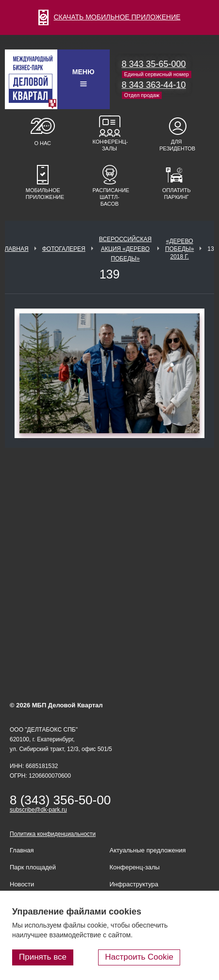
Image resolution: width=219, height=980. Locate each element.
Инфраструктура (134, 884)
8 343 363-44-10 (154, 85)
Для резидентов (176, 145)
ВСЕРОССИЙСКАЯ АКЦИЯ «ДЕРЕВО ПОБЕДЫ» (125, 249)
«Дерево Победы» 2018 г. (179, 249)
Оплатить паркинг (177, 194)
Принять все (43, 957)
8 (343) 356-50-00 (60, 800)
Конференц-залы (110, 145)
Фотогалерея (64, 249)
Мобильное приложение (43, 194)
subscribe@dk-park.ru (38, 810)
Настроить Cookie (139, 957)
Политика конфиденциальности (53, 834)
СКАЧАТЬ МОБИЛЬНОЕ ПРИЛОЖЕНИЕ (109, 17)
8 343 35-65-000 (154, 64)
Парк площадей (33, 867)
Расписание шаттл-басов (110, 197)
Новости (22, 884)
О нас (42, 143)
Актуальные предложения (148, 850)
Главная (15, 249)
